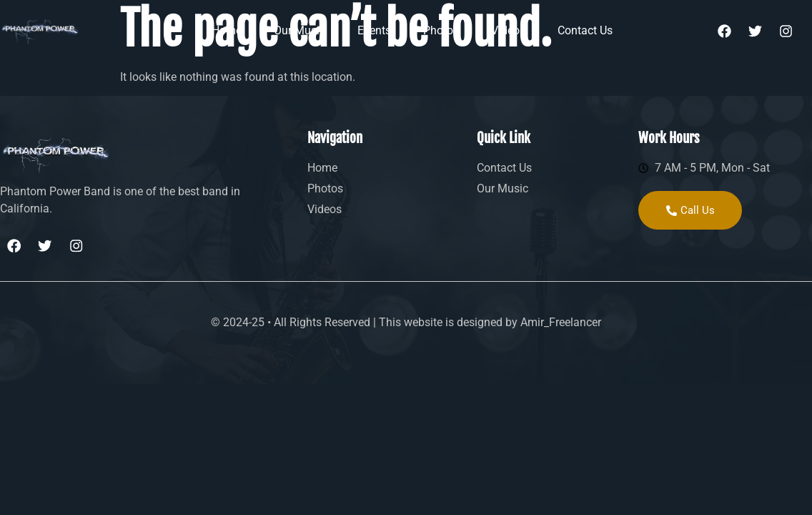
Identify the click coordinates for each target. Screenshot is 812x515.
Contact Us (585, 30)
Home (227, 30)
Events (374, 30)
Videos (508, 30)
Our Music (299, 30)
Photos (441, 30)
